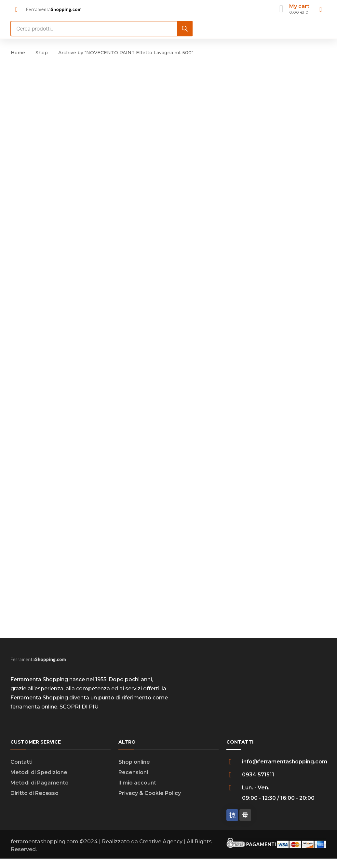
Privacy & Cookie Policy (150, 795)
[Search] (185, 29)
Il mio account (137, 784)
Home (18, 53)
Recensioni (133, 774)
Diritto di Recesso (34, 795)
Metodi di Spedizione (39, 774)
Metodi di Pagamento (40, 784)
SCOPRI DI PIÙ (79, 708)
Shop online (134, 764)
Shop (42, 53)
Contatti (21, 764)
